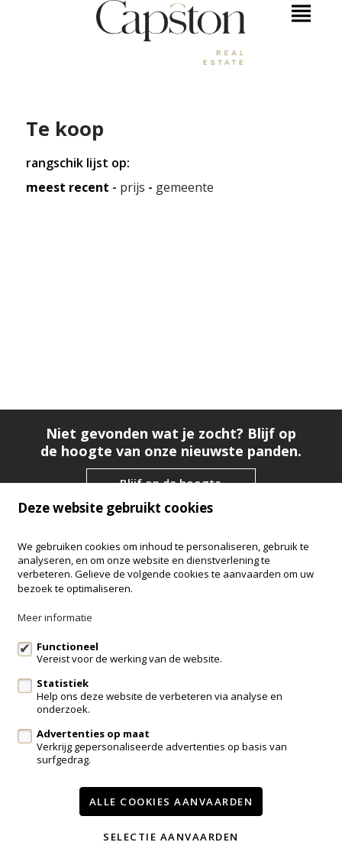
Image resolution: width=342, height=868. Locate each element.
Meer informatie (55, 617)
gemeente (185, 188)
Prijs (132, 188)
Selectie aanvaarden (171, 837)
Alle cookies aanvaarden (171, 802)
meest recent (68, 188)
